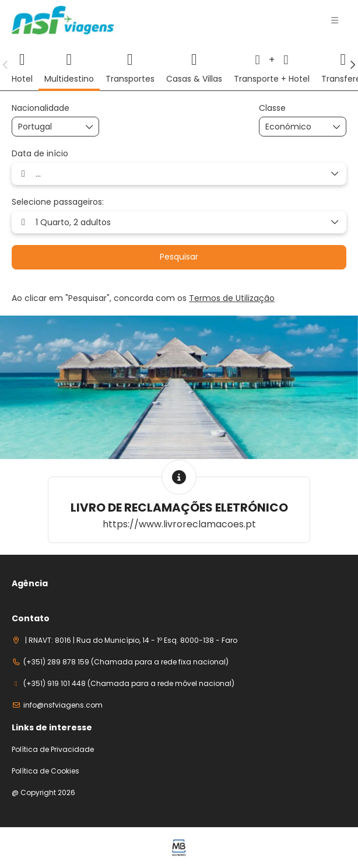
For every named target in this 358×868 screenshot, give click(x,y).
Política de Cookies (45, 771)
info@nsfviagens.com (63, 705)
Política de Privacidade (53, 750)
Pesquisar (179, 257)
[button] (335, 20)
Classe (272, 108)
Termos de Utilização (232, 298)
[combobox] (47, 127)
